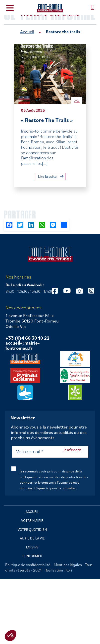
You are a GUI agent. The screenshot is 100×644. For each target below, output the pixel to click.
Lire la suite (51, 176)
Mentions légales (68, 565)
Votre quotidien (32, 530)
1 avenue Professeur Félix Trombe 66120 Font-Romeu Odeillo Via (32, 321)
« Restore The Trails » (47, 120)
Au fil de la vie (32, 538)
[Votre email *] (50, 452)
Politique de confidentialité (28, 565)
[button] (10, 636)
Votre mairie (32, 521)
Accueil (27, 32)
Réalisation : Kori (58, 570)
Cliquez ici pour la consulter (55, 488)
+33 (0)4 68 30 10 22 (27, 338)
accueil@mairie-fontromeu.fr (23, 346)
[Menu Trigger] (10, 8)
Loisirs (32, 547)
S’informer (32, 556)
